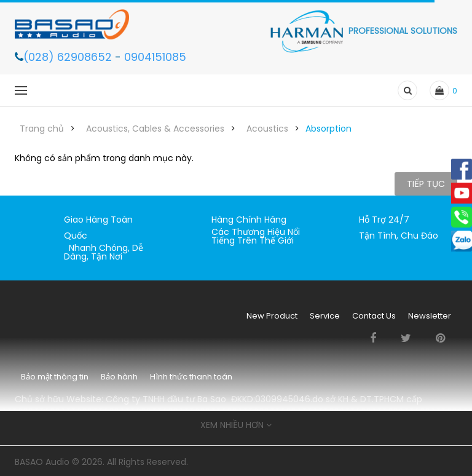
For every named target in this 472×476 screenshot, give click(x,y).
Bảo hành (119, 377)
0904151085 (155, 57)
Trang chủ (42, 129)
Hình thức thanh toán (191, 377)
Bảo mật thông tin (55, 377)
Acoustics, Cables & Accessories (155, 129)
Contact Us (374, 316)
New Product (272, 316)
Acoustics (267, 129)
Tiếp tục (426, 184)
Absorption (328, 129)
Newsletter (430, 316)
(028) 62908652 (69, 57)
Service (325, 316)
